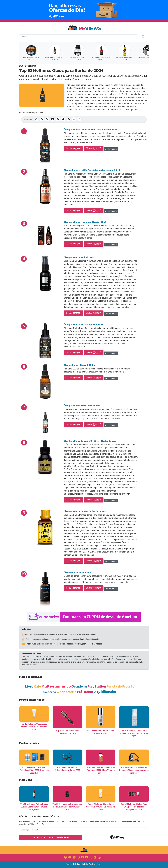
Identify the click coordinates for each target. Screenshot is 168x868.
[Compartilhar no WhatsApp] (36, 119)
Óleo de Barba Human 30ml (77, 572)
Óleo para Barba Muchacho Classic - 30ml (85, 222)
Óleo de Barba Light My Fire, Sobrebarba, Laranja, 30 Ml (92, 170)
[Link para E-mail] (87, 857)
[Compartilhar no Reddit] (69, 119)
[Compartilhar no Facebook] (42, 119)
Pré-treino (85, 692)
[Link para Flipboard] (95, 857)
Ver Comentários (111, 149)
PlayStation (97, 686)
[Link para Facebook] (82, 857)
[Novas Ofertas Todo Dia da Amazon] (84, 10)
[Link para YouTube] (70, 857)
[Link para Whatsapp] (99, 857)
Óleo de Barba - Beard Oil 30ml (80, 365)
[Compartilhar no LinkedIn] (52, 119)
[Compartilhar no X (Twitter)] (47, 119)
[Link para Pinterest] (65, 857)
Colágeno (50, 692)
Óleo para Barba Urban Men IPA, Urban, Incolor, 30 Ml (90, 129)
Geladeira (79, 686)
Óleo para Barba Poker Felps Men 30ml (83, 324)
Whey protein (67, 692)
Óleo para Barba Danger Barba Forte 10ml (85, 511)
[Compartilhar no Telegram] (58, 119)
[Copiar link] (79, 119)
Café (37, 686)
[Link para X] (74, 857)
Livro (29, 686)
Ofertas (73, 148)
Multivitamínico (56, 686)
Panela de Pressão (121, 686)
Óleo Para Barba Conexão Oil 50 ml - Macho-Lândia (90, 441)
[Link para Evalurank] (103, 857)
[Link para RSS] (91, 857)
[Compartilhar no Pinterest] (63, 119)
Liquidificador (105, 692)
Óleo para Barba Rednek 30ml (79, 257)
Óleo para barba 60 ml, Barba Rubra (82, 406)
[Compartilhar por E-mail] (74, 119)
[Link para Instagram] (78, 857)
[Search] (78, 37)
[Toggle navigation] (23, 28)
